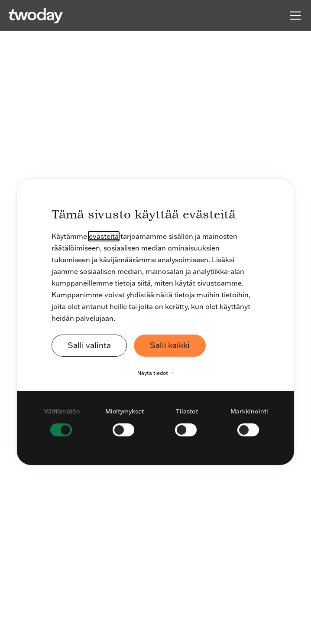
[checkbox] (62, 421)
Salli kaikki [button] (170, 345)
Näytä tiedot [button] (158, 373)
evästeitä (104, 236)
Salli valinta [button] (89, 345)
